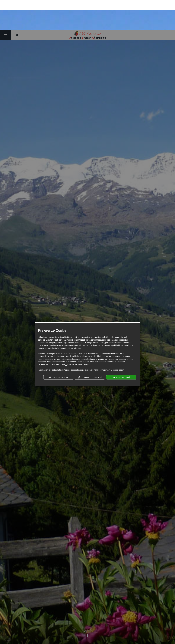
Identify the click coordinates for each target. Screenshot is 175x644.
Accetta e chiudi (121, 348)
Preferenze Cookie (58, 348)
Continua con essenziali (90, 348)
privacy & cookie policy (114, 340)
